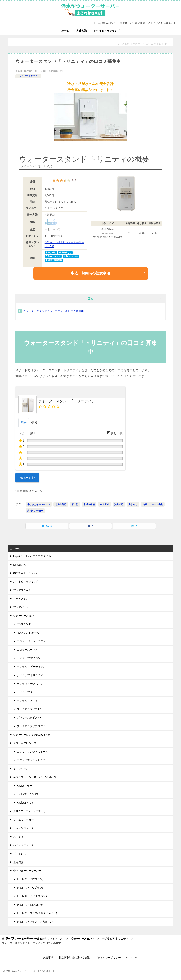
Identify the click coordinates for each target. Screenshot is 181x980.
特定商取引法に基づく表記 (74, 958)
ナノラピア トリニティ (28, 76)
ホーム (65, 31)
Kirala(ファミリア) (27, 794)
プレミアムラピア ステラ (31, 726)
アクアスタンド (22, 599)
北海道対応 (61, 504)
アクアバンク (21, 607)
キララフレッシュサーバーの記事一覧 (35, 777)
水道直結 (105, 504)
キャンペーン (21, 769)
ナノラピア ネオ (26, 692)
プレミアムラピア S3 (29, 718)
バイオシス (20, 854)
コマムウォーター (23, 820)
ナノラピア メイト (28, 701)
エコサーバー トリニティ (31, 641)
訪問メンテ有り (35, 511)
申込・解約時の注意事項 (108, 273)
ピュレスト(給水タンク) (31, 905)
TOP (35, 939)
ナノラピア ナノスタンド (31, 684)
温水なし (133, 504)
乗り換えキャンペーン (39, 504)
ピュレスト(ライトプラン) (32, 896)
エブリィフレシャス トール (33, 752)
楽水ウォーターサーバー (27, 871)
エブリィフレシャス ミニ (31, 760)
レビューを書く (27, 478)
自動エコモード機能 (153, 504)
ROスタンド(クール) (29, 633)
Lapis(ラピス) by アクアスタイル (32, 556)
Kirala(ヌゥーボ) (26, 786)
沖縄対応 (119, 504)
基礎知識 (82, 31)
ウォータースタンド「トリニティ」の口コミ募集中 (54, 311)
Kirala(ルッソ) (25, 803)
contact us (132, 958)
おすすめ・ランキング (107, 31)
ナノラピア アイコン (29, 658)
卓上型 (75, 504)
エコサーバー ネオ (28, 650)
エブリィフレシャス (25, 743)
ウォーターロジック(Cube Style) (32, 735)
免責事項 (48, 958)
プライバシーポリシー (108, 958)
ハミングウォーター (25, 845)
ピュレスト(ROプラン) (30, 888)
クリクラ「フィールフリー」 (30, 811)
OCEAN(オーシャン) (25, 573)
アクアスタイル (22, 590)
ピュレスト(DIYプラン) (30, 879)
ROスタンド (24, 624)
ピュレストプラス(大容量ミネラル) (37, 913)
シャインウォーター (25, 828)
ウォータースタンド (25, 616)
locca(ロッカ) (21, 565)
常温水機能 (89, 504)
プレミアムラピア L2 (29, 709)
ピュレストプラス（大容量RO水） (37, 922)
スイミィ (18, 837)
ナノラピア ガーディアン (31, 667)
